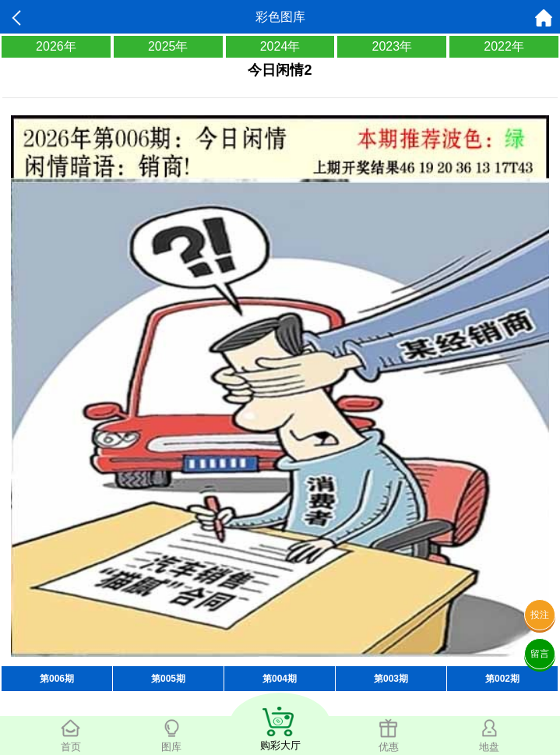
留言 (540, 654)
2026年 (56, 46)
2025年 (168, 46)
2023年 (392, 46)
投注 (540, 615)
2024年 (280, 46)
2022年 (504, 46)
